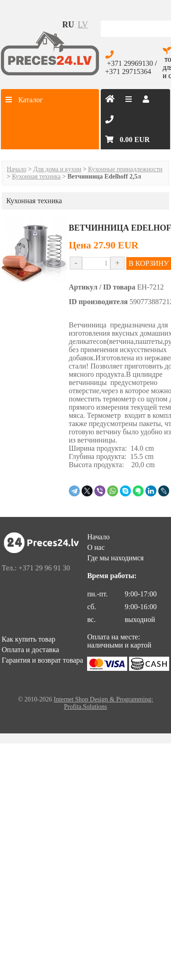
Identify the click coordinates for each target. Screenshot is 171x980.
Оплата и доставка (31, 650)
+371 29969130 (130, 63)
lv (83, 25)
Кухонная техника (36, 177)
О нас (96, 547)
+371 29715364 (128, 71)
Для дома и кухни (57, 169)
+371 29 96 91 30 (44, 568)
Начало (17, 169)
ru (68, 25)
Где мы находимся (115, 558)
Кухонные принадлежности (125, 169)
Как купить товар (29, 639)
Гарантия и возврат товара (42, 660)
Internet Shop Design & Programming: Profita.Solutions (104, 703)
